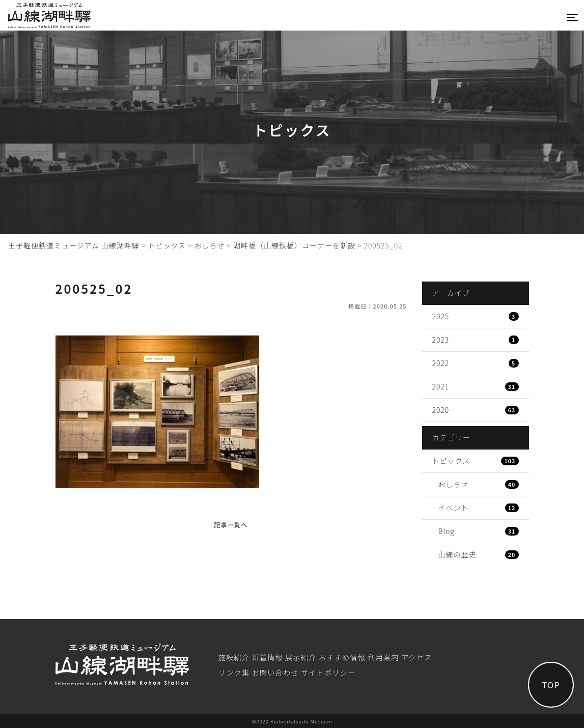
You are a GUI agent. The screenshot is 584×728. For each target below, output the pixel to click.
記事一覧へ (231, 525)
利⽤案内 (383, 657)
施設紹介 (234, 657)
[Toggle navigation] (572, 17)
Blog (479, 531)
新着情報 (267, 657)
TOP (551, 685)
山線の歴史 (479, 554)
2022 (476, 363)
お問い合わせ (275, 672)
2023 (476, 340)
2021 (476, 386)
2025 (476, 316)
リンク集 (234, 672)
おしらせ (479, 484)
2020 (476, 410)
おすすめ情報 (342, 657)
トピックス (476, 461)
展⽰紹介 (301, 657)
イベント (479, 508)
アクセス (417, 657)
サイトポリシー (328, 672)
